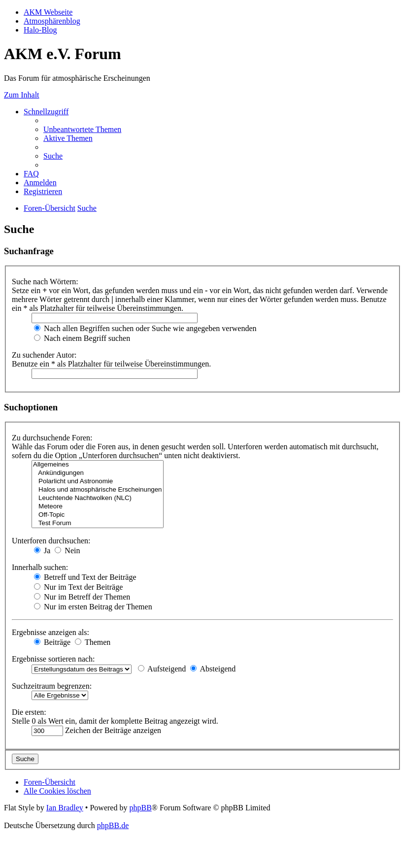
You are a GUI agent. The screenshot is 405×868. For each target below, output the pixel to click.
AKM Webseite (48, 12)
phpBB (140, 808)
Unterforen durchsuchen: (51, 541)
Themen (93, 642)
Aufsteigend (162, 669)
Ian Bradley (65, 808)
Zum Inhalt (22, 95)
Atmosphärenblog (52, 21)
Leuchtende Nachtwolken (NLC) (98, 498)
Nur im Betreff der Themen (82, 597)
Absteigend (213, 669)
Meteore (98, 507)
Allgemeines (98, 465)
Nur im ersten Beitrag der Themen (93, 607)
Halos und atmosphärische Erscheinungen (98, 490)
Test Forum (98, 523)
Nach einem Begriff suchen (82, 338)
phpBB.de (113, 825)
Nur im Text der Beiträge (78, 587)
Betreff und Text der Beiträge (85, 577)
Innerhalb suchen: (40, 567)
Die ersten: (29, 712)
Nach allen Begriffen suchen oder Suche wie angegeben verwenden (145, 328)
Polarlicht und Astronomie (98, 482)
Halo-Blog (40, 30)
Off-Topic (98, 515)
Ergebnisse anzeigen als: (51, 632)
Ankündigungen (98, 473)
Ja (42, 551)
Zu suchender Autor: (44, 355)
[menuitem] (82, 129)
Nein (67, 551)
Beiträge (52, 642)
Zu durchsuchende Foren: (52, 438)
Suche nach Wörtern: (45, 282)
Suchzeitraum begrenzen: (52, 686)
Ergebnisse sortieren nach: (53, 659)
